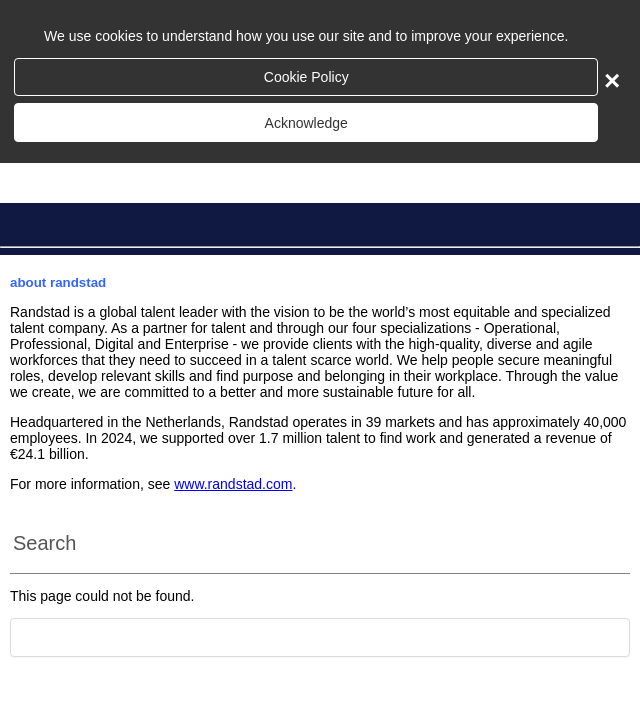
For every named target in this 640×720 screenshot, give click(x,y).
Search (44, 543)
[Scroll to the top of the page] (320, 637)
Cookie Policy (306, 77)
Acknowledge (306, 123)
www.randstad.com (233, 484)
